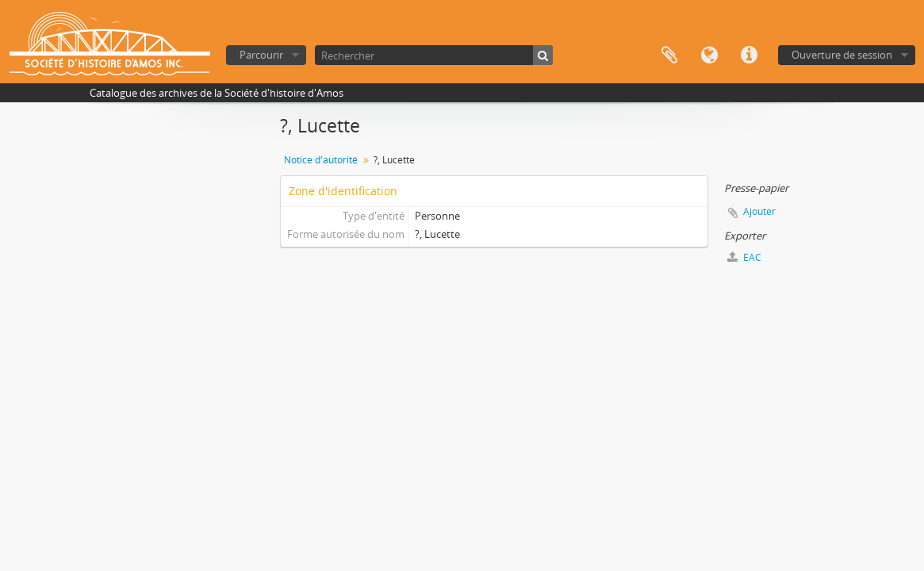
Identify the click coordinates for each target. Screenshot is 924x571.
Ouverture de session (842, 55)
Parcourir (261, 55)
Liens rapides (749, 56)
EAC (744, 257)
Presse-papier (669, 56)
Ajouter (759, 211)
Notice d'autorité (321, 160)
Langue (709, 56)
